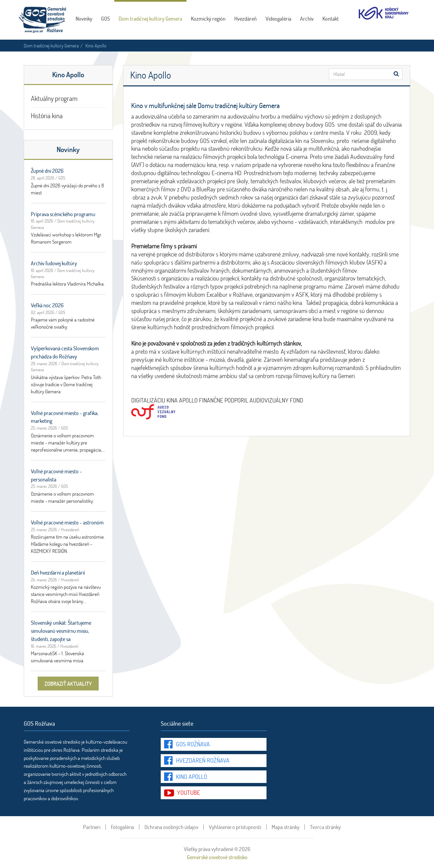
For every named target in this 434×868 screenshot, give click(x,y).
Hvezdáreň (245, 18)
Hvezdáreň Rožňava (203, 760)
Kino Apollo (192, 777)
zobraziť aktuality (68, 684)
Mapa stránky (285, 827)
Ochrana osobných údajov (171, 827)
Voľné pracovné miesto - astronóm (67, 522)
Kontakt (331, 18)
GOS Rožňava (193, 744)
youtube (189, 792)
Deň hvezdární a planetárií (58, 572)
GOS (105, 18)
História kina (47, 116)
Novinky (84, 18)
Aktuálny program (54, 98)
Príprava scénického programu (63, 214)
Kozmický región (208, 18)
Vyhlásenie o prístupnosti (235, 827)
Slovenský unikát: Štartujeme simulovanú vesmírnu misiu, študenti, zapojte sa (61, 631)
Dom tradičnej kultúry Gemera (150, 18)
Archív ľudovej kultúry (54, 263)
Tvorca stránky (325, 827)
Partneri (92, 827)
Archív (307, 18)
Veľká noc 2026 (47, 305)
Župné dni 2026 (47, 171)
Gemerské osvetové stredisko (217, 857)
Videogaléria (278, 18)
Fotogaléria (122, 827)
